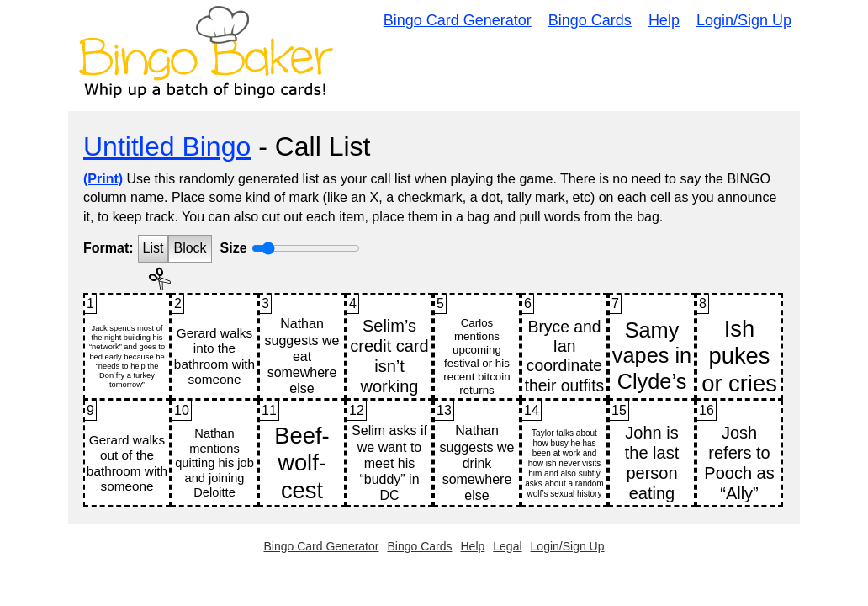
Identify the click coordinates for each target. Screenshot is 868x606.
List (153, 248)
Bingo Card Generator (458, 20)
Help (664, 20)
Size (234, 248)
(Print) (103, 179)
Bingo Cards (590, 20)
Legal (507, 546)
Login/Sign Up (744, 20)
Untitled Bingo (167, 146)
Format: (108, 248)
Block (190, 248)
